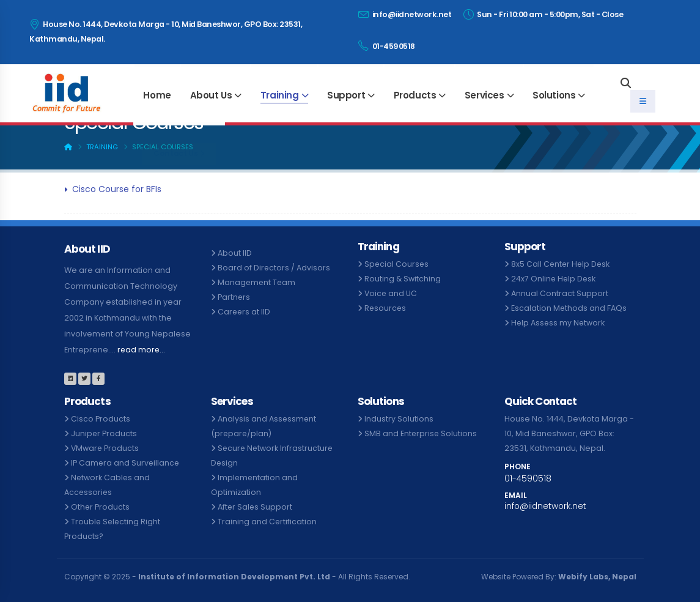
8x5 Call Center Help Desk (562, 264)
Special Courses (397, 264)
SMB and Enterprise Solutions (421, 433)
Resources (386, 308)
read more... (142, 350)
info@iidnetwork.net (405, 14)
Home (157, 95)
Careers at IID (245, 312)
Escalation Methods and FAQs (569, 308)
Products (415, 95)
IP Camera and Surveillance (126, 463)
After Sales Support (256, 507)
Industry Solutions (399, 419)
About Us (211, 95)
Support (346, 95)
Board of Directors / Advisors (274, 268)
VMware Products (105, 448)
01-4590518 (387, 46)
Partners (234, 297)
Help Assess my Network (559, 323)
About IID (235, 253)
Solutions (554, 95)
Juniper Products (104, 433)
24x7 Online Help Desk (554, 279)
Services (484, 95)
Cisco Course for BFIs (117, 189)
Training (280, 95)
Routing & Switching (403, 279)
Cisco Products (101, 419)
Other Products (101, 507)
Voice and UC (391, 293)
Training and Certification (267, 522)
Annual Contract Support (560, 293)
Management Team (257, 282)
